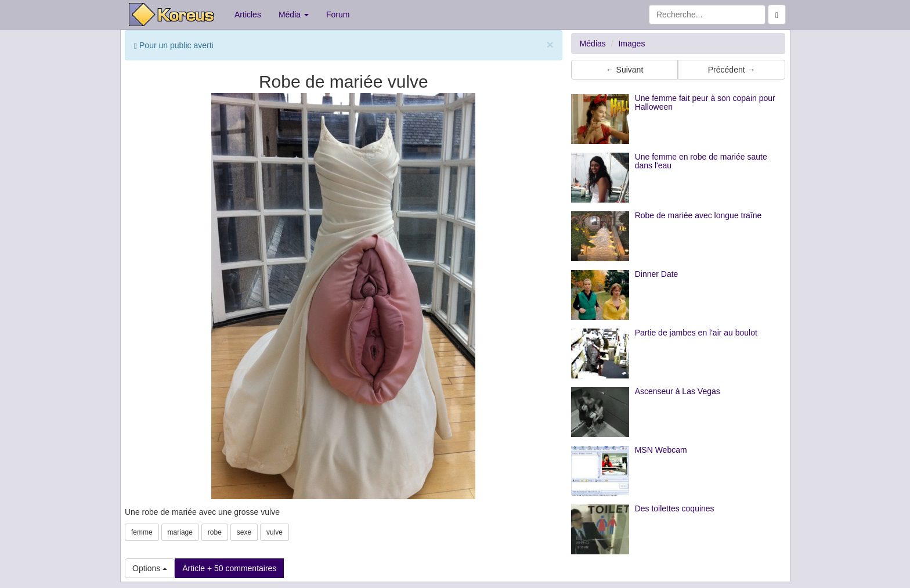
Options (150, 568)
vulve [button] (275, 532)
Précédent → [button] (732, 70)
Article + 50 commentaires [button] (229, 568)
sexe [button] (244, 532)
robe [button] (215, 532)
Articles (248, 15)
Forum (338, 15)
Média (294, 15)
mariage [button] (180, 532)
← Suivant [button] (625, 70)
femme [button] (142, 532)
